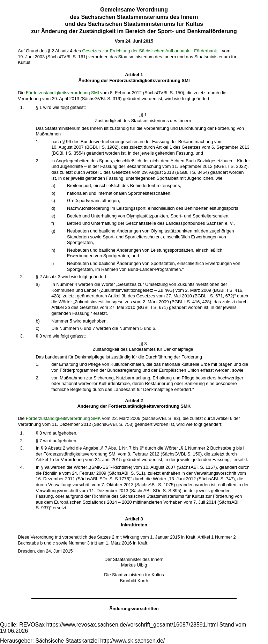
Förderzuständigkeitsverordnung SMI (62, 93)
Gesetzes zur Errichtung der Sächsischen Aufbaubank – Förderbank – (151, 51)
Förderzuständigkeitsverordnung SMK (63, 418)
